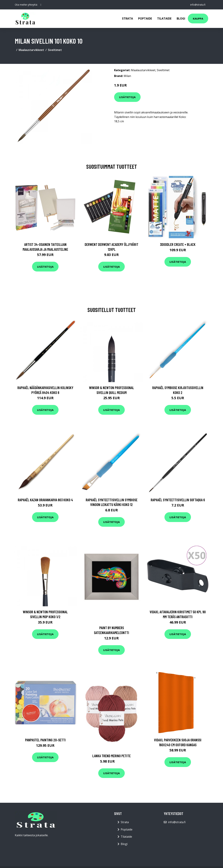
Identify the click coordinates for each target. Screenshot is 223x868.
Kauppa (198, 18)
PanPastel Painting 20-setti (45, 740)
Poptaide (145, 18)
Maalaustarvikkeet (31, 50)
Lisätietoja (127, 97)
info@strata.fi (198, 5)
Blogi (181, 18)
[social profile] (41, 5)
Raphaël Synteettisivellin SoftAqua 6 (178, 500)
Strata (127, 18)
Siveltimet (55, 50)
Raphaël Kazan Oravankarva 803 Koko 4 (45, 500)
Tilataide (164, 18)
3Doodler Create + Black (178, 244)
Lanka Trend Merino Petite (111, 756)
